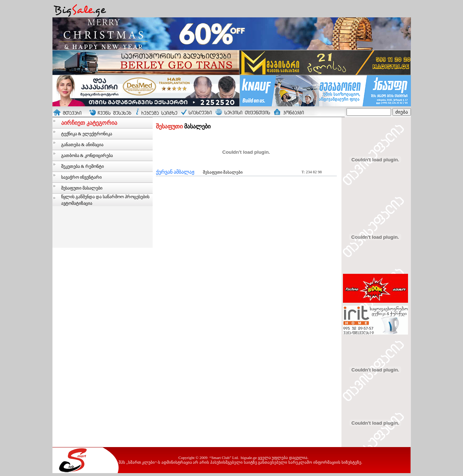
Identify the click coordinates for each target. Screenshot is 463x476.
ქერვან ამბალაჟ (175, 172)
